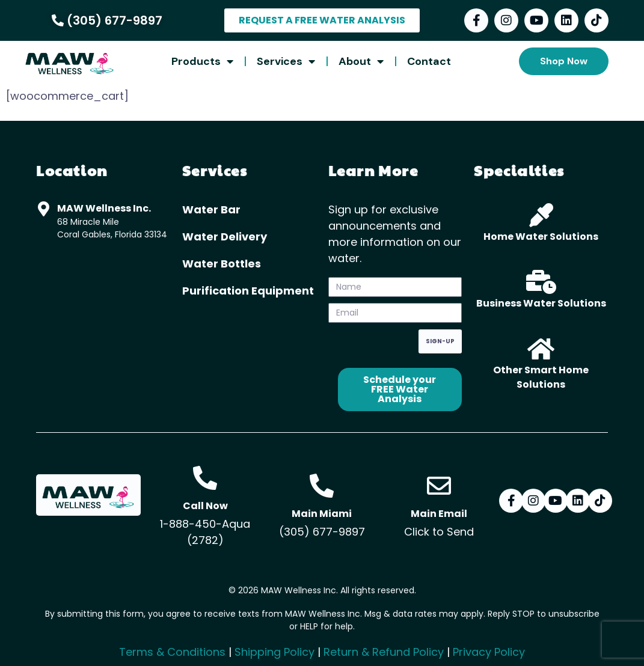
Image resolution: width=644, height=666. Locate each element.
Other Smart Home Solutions (541, 377)
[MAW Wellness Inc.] (44, 209)
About (361, 61)
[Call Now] (205, 478)
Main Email (439, 514)
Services (286, 61)
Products (202, 61)
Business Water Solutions (541, 303)
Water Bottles (222, 264)
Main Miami (322, 514)
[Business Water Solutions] (541, 282)
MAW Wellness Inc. (104, 208)
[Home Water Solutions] (541, 215)
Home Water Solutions (541, 237)
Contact (429, 61)
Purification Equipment (248, 291)
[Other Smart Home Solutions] (541, 349)
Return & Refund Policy (384, 652)
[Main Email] (439, 486)
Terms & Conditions (172, 652)
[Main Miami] (322, 486)
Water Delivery (225, 237)
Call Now (205, 506)
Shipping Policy (274, 652)
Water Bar (211, 209)
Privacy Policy (489, 652)
